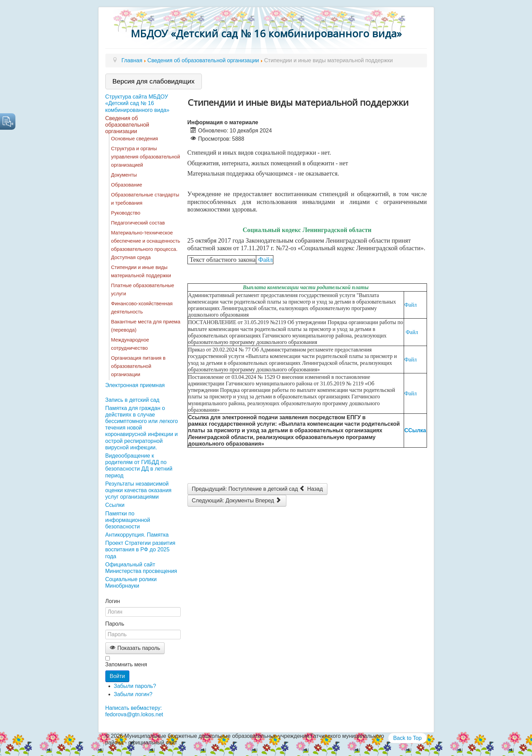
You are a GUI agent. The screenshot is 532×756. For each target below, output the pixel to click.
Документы (124, 175)
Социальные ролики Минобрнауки (131, 582)
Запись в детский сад (132, 400)
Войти (118, 676)
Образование (127, 185)
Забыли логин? (133, 694)
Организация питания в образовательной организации (138, 366)
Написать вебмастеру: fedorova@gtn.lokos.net (134, 711)
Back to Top (407, 738)
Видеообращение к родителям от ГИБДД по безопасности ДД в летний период (139, 466)
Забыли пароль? (135, 686)
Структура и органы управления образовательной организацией (146, 157)
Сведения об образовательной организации (127, 125)
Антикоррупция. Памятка (137, 535)
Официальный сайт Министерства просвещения (141, 568)
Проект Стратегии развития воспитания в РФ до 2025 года (140, 549)
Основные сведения (135, 139)
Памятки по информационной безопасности (128, 520)
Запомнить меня (126, 664)
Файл (265, 260)
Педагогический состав (138, 223)
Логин (113, 601)
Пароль (115, 624)
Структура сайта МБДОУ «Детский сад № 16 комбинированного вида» (138, 103)
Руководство (126, 213)
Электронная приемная (135, 385)
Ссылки (115, 505)
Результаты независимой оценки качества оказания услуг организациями (139, 490)
